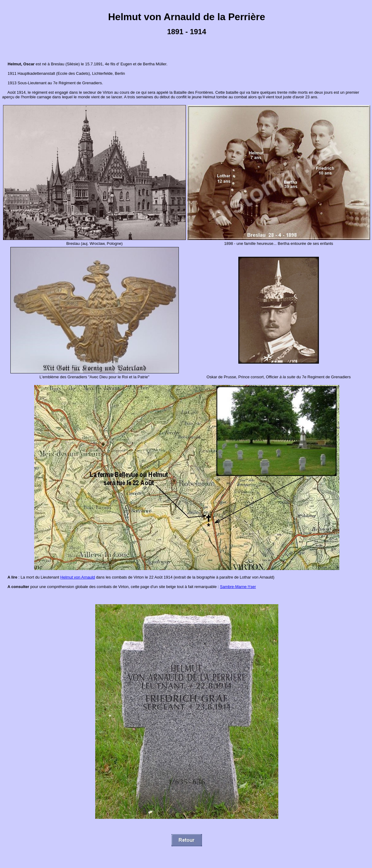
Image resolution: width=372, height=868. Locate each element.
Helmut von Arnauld (78, 577)
